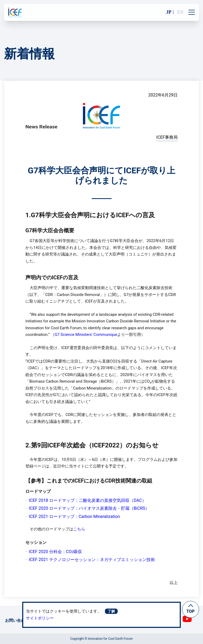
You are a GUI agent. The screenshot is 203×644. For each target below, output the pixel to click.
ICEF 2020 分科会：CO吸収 (55, 552)
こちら (79, 529)
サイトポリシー (40, 618)
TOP (190, 611)
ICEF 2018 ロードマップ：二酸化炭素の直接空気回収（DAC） (87, 500)
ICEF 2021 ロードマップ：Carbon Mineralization (74, 516)
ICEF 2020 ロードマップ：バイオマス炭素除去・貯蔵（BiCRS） (89, 508)
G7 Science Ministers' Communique (86, 335)
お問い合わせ (17, 620)
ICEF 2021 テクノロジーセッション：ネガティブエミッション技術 (92, 560)
